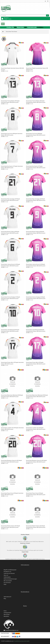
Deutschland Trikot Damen (11, 32)
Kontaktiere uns (7, 572)
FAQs (5, 584)
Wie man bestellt (8, 581)
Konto (5, 611)
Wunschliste (7, 614)
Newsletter (6, 616)
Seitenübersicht (7, 597)
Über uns (6, 575)
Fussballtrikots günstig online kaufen (22, 641)
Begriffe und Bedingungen (10, 570)
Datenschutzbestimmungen (10, 579)
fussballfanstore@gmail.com (12, 630)
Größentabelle (7, 577)
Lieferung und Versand (9, 573)
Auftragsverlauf (7, 613)
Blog (5, 599)
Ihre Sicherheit (7, 583)
